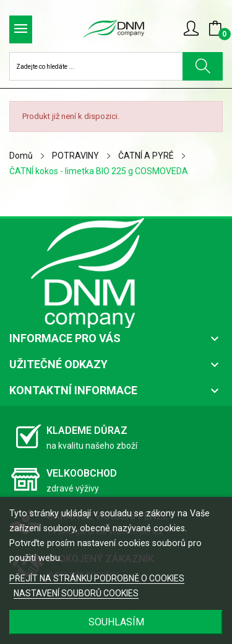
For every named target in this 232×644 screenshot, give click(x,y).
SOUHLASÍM (116, 622)
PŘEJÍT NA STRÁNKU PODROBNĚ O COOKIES (97, 578)
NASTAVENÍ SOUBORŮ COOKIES (76, 593)
